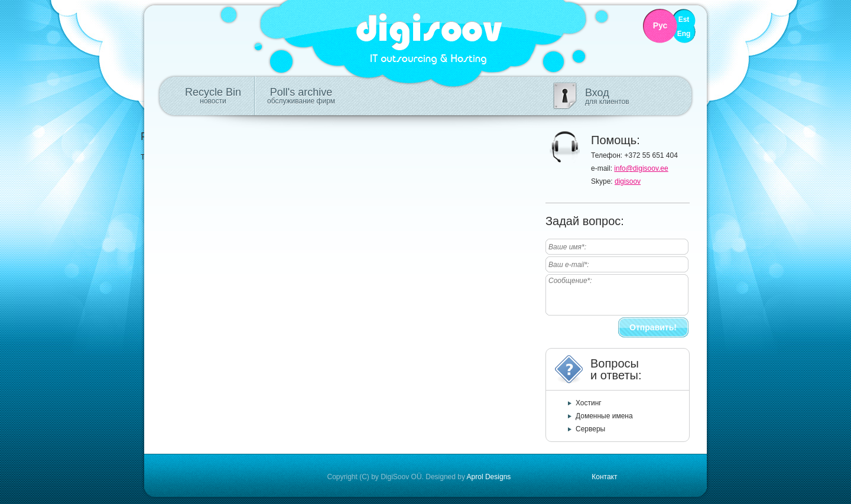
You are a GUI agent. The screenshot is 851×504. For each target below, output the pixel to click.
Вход (607, 96)
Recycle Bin (213, 96)
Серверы (590, 429)
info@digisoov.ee (641, 168)
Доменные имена (604, 416)
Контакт (604, 477)
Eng (684, 34)
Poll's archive (301, 96)
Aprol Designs (489, 477)
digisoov (628, 181)
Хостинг (589, 403)
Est (684, 20)
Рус (660, 26)
